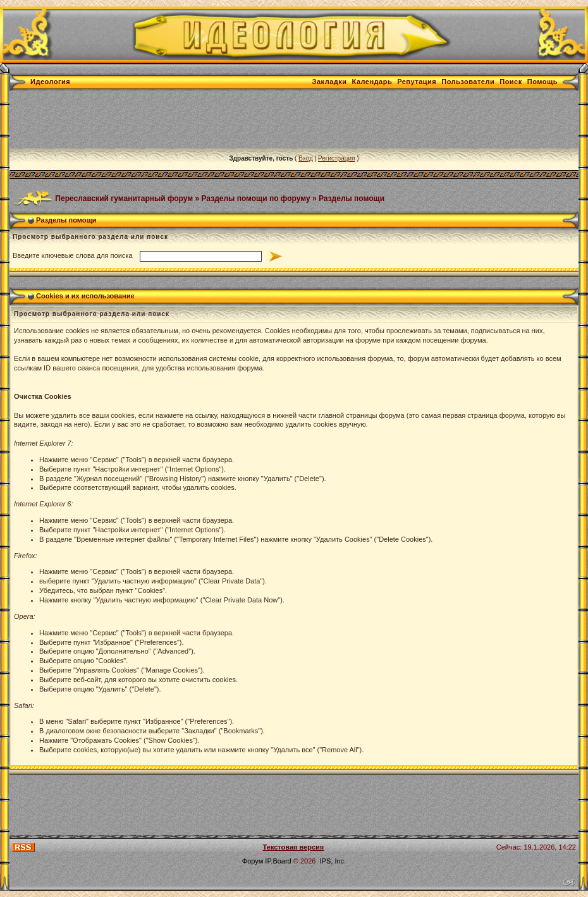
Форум (253, 861)
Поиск (511, 82)
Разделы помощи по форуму (256, 198)
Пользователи (468, 82)
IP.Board (278, 861)
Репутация (417, 82)
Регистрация (336, 158)
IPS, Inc (332, 861)
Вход (306, 158)
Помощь (542, 82)
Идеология (50, 82)
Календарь (372, 82)
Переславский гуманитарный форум (124, 198)
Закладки (330, 82)
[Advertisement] (240, 119)
